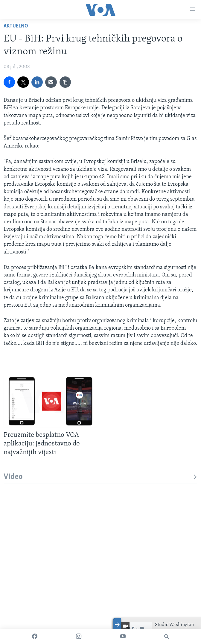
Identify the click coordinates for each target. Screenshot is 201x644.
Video (100, 477)
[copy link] (65, 82)
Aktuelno (16, 26)
